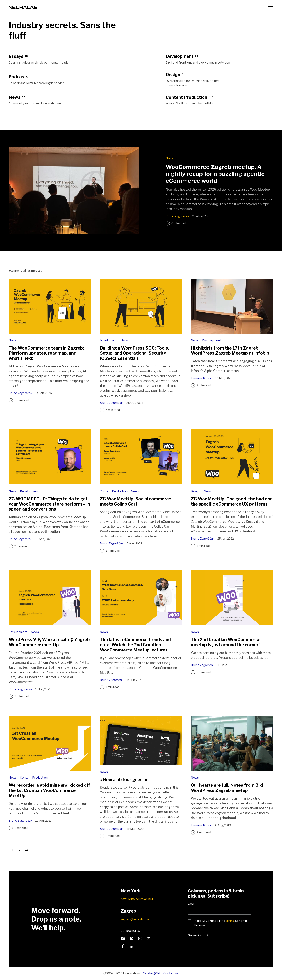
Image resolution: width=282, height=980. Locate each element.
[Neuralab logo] (23, 7)
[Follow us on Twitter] (149, 938)
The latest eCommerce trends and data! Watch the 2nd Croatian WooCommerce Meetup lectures (135, 645)
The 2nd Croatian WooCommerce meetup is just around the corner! (226, 642)
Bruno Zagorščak (178, 216)
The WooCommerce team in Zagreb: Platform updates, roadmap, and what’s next (46, 353)
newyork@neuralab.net (137, 899)
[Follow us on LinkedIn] (131, 946)
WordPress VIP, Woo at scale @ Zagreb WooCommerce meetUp (49, 642)
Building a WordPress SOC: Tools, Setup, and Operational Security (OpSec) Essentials (134, 353)
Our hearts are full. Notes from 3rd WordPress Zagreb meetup (227, 788)
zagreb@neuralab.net (136, 919)
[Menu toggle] (270, 7)
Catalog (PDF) (152, 973)
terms (230, 921)
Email (191, 904)
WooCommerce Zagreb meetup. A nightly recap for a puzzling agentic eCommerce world (215, 174)
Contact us (171, 973)
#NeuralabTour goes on (124, 780)
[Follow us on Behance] (123, 938)
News (170, 158)
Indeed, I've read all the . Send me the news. (220, 923)
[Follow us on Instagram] (140, 938)
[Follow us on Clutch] (131, 938)
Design (196, 491)
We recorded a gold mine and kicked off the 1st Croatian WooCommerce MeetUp (49, 790)
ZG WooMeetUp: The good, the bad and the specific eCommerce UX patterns (232, 501)
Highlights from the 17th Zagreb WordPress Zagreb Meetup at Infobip (230, 351)
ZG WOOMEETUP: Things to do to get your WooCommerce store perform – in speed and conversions (49, 504)
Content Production (114, 491)
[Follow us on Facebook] (123, 946)
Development (110, 340)
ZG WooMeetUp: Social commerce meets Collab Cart (135, 501)
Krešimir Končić (202, 378)
